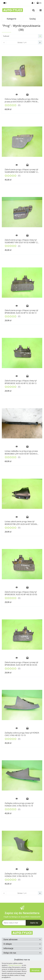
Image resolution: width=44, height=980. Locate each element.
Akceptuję (35, 970)
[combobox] (22, 36)
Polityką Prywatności (15, 965)
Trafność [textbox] (6, 36)
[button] (39, 3)
